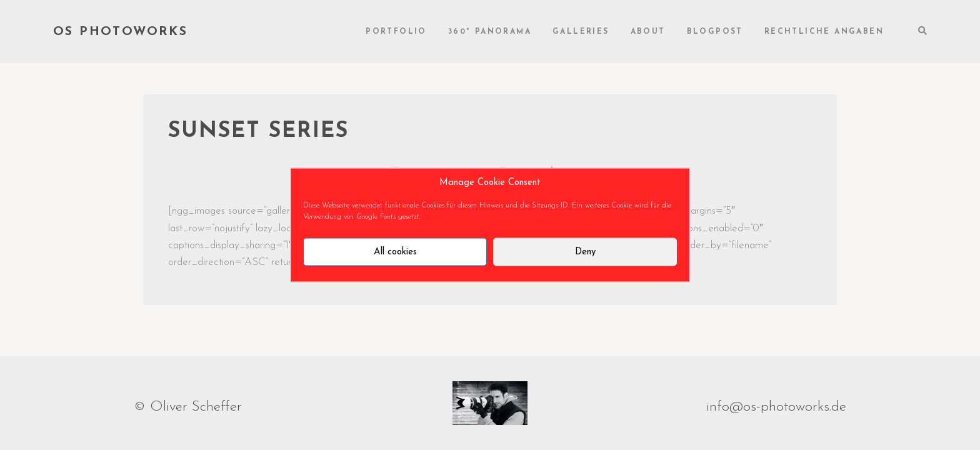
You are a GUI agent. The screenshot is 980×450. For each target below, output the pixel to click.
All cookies (395, 252)
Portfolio (396, 32)
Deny (585, 252)
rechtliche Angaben (824, 32)
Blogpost (715, 32)
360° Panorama (490, 32)
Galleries (581, 32)
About (648, 32)
